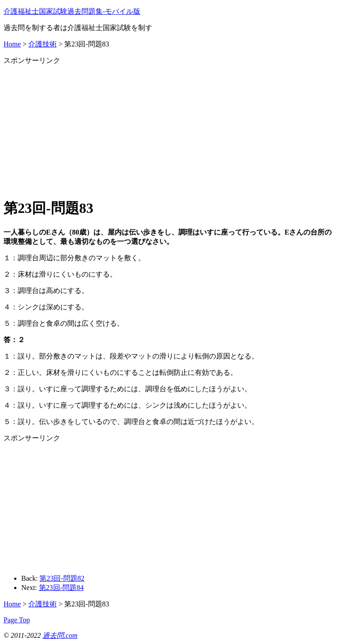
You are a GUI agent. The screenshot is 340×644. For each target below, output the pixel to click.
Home (12, 44)
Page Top (17, 620)
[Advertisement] (170, 127)
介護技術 (42, 44)
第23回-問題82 (62, 578)
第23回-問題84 (61, 588)
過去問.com (60, 635)
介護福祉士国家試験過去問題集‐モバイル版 (72, 11)
